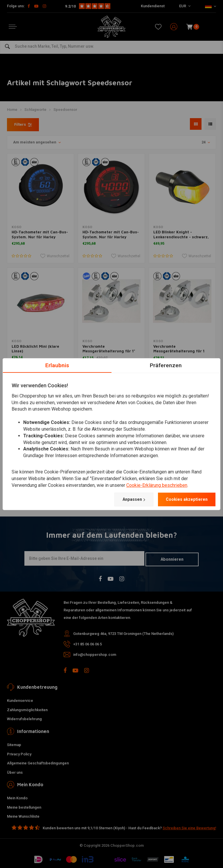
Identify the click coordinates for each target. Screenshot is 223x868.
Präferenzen (166, 365)
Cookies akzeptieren (184, 499)
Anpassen (126, 499)
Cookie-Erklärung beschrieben (157, 485)
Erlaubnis (57, 365)
